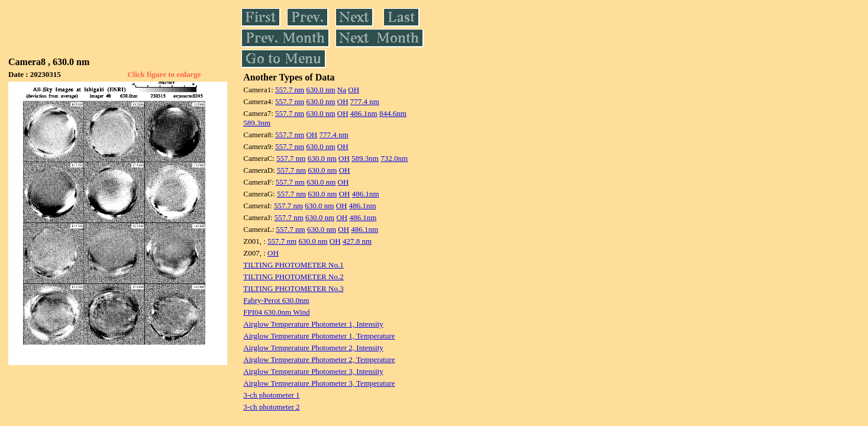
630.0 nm (320, 90)
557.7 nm (290, 90)
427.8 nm (357, 241)
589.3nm (257, 123)
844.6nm (393, 113)
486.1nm (364, 113)
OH (354, 90)
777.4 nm (365, 101)
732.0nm (394, 158)
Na (342, 90)
